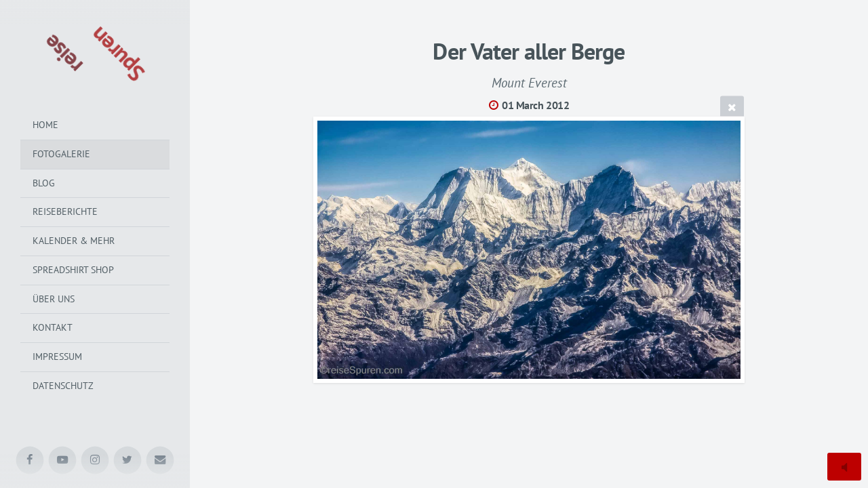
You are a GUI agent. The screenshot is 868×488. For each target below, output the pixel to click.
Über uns (54, 299)
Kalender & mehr (74, 241)
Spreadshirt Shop (73, 270)
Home (45, 125)
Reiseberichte (65, 211)
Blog (44, 183)
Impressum (57, 357)
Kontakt (53, 327)
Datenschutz (63, 386)
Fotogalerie (61, 154)
